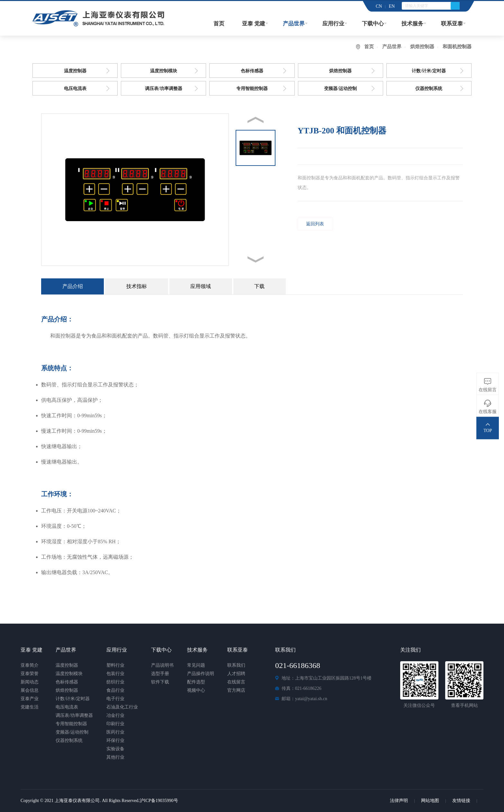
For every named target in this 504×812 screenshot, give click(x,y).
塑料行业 (115, 665)
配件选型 (196, 682)
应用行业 (333, 24)
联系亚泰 (452, 24)
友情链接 (461, 801)
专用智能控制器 (252, 89)
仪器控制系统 (429, 89)
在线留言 (236, 682)
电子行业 (115, 699)
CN (379, 6)
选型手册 (160, 674)
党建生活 (30, 707)
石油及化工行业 (122, 707)
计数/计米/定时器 (429, 71)
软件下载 (160, 682)
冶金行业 (115, 715)
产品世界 (294, 24)
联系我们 (236, 665)
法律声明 (399, 801)
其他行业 (115, 757)
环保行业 (115, 740)
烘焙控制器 (422, 47)
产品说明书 (162, 665)
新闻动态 (30, 682)
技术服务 (412, 24)
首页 (219, 24)
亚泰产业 (30, 699)
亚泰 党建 (254, 24)
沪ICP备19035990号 (159, 801)
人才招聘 (236, 674)
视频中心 (196, 690)
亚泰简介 (30, 665)
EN (392, 6)
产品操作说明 (201, 674)
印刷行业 (115, 724)
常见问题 (196, 665)
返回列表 (315, 224)
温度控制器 (75, 71)
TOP (488, 431)
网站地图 (430, 801)
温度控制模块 (164, 71)
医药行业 (115, 732)
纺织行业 (115, 682)
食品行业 (115, 690)
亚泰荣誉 (30, 674)
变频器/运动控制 (340, 89)
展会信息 (30, 690)
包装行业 (115, 674)
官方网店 (236, 690)
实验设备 (115, 749)
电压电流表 (75, 89)
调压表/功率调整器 (164, 89)
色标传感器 (252, 71)
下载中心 (373, 24)
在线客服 (488, 412)
